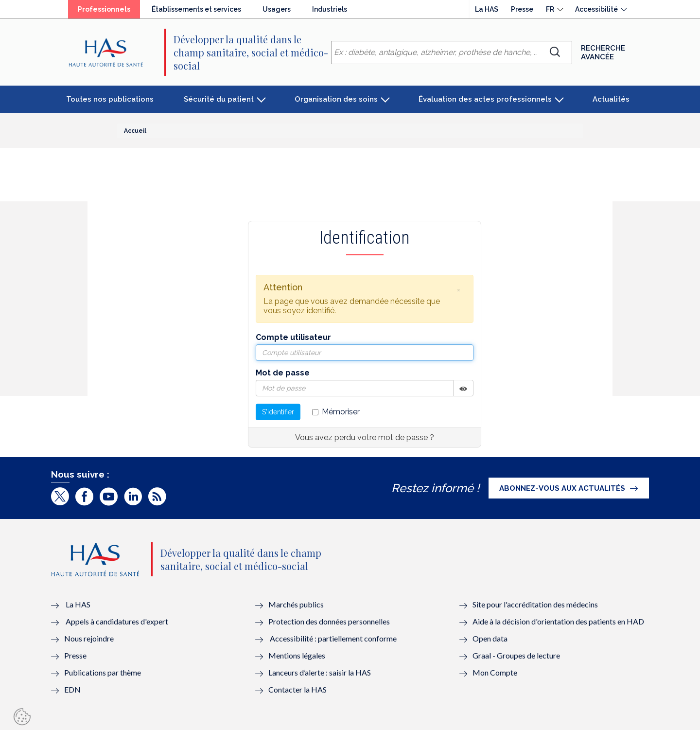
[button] (458, 290)
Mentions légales (297, 655)
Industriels (330, 9)
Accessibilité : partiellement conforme (333, 638)
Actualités (611, 99)
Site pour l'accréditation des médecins (535, 604)
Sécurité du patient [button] (219, 99)
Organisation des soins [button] (336, 99)
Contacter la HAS (297, 689)
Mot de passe (283, 373)
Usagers (277, 9)
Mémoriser (336, 412)
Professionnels (104, 9)
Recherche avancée (603, 53)
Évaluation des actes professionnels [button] (485, 99)
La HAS (487, 9)
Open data (490, 638)
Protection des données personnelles (329, 621)
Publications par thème (103, 672)
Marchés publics (297, 604)
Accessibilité (596, 9)
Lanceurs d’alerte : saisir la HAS (320, 672)
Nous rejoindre (89, 638)
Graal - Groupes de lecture (516, 655)
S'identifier (278, 412)
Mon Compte (495, 672)
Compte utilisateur (293, 337)
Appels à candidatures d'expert (117, 621)
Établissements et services (196, 9)
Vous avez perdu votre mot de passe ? (365, 437)
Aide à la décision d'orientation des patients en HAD (558, 621)
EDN (72, 689)
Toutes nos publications (110, 99)
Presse (522, 9)
